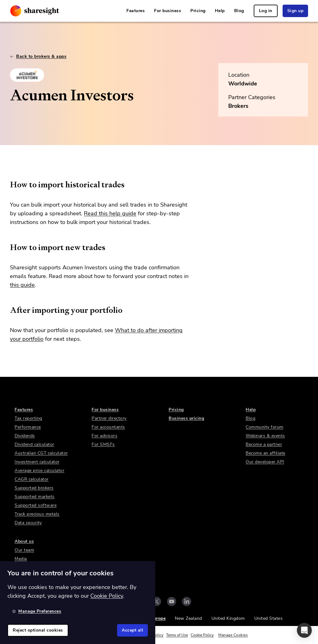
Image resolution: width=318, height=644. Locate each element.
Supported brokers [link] (34, 488)
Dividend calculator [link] (34, 444)
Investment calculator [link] (37, 462)
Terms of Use (177, 635)
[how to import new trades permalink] (7, 247)
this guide (22, 285)
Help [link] (220, 11)
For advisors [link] (104, 436)
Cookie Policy (202, 635)
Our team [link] (24, 550)
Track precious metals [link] (37, 514)
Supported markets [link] (35, 497)
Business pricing (186, 418)
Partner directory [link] (109, 418)
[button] (304, 630)
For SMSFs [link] (103, 444)
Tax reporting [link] (28, 418)
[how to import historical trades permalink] (7, 185)
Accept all (132, 630)
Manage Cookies (233, 635)
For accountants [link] (108, 427)
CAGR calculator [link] (32, 479)
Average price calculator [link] (39, 470)
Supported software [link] (36, 505)
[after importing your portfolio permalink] (7, 310)
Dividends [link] (25, 436)
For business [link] (168, 11)
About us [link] (24, 541)
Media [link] (21, 559)
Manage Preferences (37, 611)
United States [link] (269, 618)
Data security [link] (28, 523)
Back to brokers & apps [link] (38, 56)
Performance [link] (28, 427)
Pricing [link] (198, 11)
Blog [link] (239, 11)
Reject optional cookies (38, 630)
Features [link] (136, 11)
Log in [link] (266, 11)
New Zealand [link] (189, 618)
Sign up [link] (295, 11)
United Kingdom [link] (228, 618)
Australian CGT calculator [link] (41, 453)
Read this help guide (110, 213)
